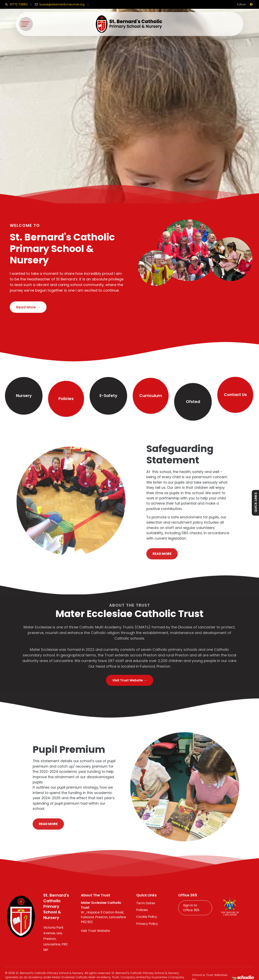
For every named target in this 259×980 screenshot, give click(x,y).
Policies (66, 399)
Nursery (24, 396)
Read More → (28, 307)
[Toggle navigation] (26, 24)
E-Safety (108, 396)
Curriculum (151, 396)
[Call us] (16, 4)
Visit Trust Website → (130, 680)
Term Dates (146, 903)
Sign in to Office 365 (191, 908)
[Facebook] (251, 4)
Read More (178, 554)
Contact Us (235, 395)
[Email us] (60, 4)
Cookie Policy (147, 917)
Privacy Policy (147, 924)
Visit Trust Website (95, 931)
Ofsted (193, 402)
